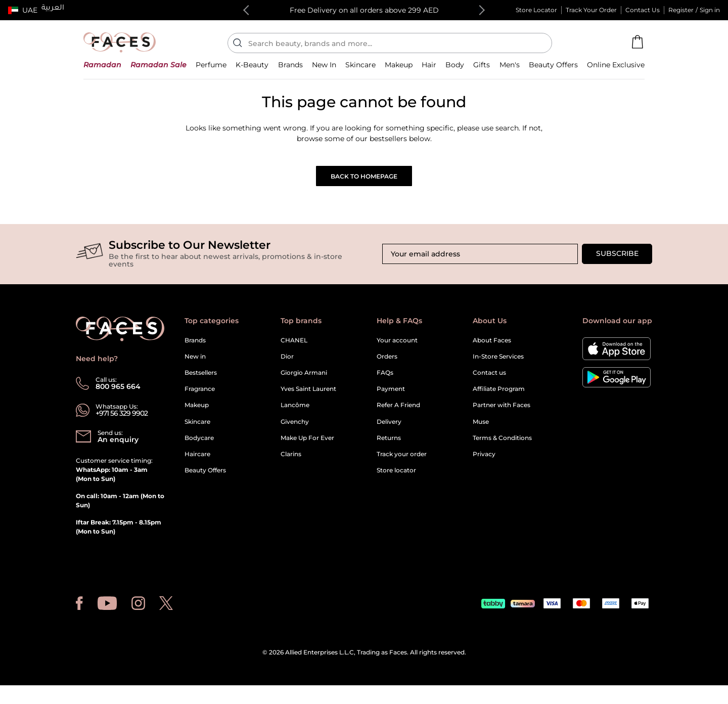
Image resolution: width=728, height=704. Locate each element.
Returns (389, 445)
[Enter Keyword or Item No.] (394, 43)
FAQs (385, 380)
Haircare (197, 461)
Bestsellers (201, 380)
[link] (290, 72)
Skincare (197, 429)
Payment (391, 396)
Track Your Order (591, 10)
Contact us (489, 380)
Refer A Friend (398, 412)
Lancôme (295, 412)
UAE (30, 10)
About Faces (492, 347)
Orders (387, 363)
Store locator (396, 477)
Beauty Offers (205, 477)
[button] (23, 10)
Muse (481, 429)
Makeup (197, 412)
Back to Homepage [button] (364, 183)
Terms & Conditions (502, 445)
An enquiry (118, 447)
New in (195, 363)
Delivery (389, 429)
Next (480, 10)
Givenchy (295, 429)
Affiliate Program (499, 396)
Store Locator (536, 10)
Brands (195, 347)
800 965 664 (118, 393)
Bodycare (199, 445)
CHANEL (294, 347)
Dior (287, 363)
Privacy (484, 461)
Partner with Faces (502, 412)
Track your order (402, 461)
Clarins (291, 461)
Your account (397, 347)
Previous (248, 10)
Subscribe (617, 260)
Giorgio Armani (304, 380)
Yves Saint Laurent (308, 396)
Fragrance (200, 396)
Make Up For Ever (307, 445)
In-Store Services (498, 363)
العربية (53, 9)
